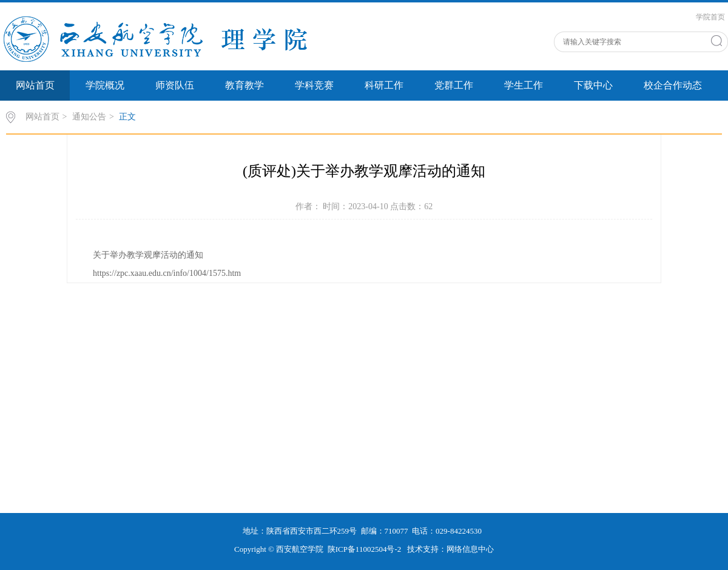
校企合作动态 (673, 85)
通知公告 (89, 117)
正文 (127, 117)
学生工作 (524, 85)
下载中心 (593, 85)
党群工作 (454, 85)
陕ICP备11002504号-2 (366, 549)
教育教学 (244, 85)
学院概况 (105, 85)
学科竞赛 (314, 85)
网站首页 (35, 85)
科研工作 (384, 85)
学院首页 (710, 17)
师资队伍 (175, 85)
